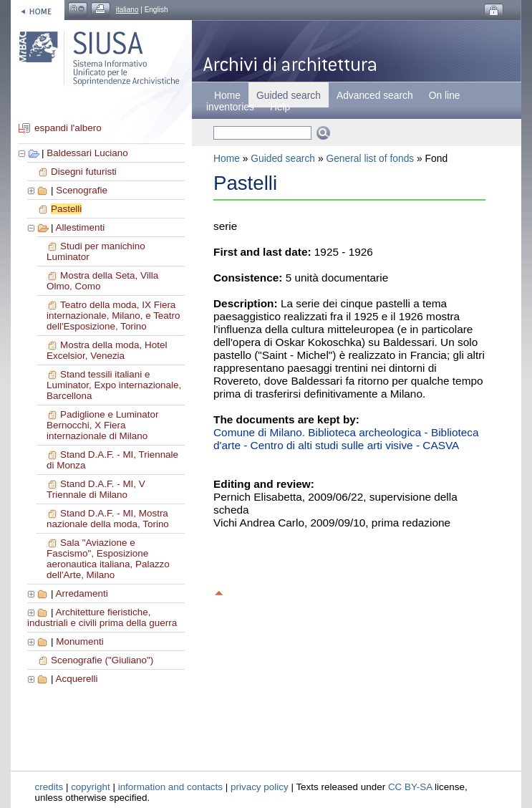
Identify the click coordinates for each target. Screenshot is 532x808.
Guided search (283, 158)
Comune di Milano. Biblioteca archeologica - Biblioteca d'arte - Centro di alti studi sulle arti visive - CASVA (346, 439)
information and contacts (170, 787)
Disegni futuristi (84, 172)
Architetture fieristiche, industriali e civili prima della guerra (102, 617)
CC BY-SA (410, 787)
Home (227, 95)
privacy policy (260, 787)
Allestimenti (80, 227)
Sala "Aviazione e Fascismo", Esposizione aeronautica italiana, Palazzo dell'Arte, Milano (108, 559)
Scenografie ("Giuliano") (102, 660)
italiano (127, 10)
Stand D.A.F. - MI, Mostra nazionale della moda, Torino (108, 519)
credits (49, 787)
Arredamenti (81, 593)
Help (280, 107)
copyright (91, 787)
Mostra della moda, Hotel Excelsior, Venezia (107, 350)
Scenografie (82, 190)
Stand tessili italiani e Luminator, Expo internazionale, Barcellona (114, 385)
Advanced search (375, 95)
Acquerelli (76, 679)
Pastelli (66, 209)
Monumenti (79, 641)
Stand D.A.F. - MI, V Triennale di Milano (96, 489)
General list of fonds (370, 158)
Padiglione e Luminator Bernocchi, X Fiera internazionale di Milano (102, 425)
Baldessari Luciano (87, 153)
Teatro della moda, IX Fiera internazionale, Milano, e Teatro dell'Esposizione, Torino (113, 316)
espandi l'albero (68, 128)
